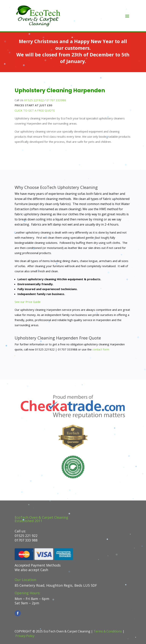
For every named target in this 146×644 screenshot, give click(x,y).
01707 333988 (56, 100)
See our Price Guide (28, 302)
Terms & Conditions (108, 631)
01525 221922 (34, 100)
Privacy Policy (25, 636)
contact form (101, 349)
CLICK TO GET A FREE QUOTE (35, 110)
